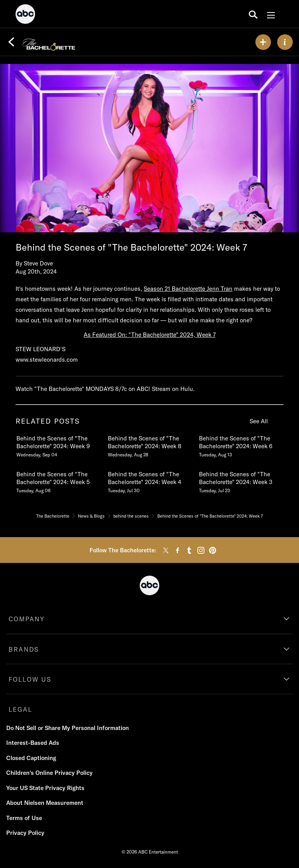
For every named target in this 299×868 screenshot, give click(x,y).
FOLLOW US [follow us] (30, 679)
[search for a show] (253, 14)
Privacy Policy (25, 833)
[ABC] (25, 15)
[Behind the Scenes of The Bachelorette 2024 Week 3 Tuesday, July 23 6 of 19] (241, 481)
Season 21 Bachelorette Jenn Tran (188, 289)
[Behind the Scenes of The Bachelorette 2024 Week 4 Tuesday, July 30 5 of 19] (149, 481)
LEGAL (20, 709)
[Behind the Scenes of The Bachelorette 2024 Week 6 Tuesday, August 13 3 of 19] (241, 445)
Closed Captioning (31, 758)
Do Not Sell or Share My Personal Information (68, 728)
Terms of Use (24, 818)
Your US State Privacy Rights (45, 788)
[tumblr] (189, 550)
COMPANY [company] (27, 619)
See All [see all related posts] (259, 421)
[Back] (11, 42)
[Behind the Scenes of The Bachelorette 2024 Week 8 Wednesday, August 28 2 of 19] (149, 445)
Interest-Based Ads (33, 743)
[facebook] (178, 550)
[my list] (263, 42)
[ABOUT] (285, 42)
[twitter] (166, 550)
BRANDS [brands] (24, 649)
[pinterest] (213, 550)
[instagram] (201, 550)
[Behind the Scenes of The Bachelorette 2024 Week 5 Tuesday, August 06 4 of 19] (58, 481)
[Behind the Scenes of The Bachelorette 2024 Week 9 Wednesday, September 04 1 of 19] (58, 445)
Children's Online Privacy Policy (49, 773)
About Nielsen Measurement (45, 803)
